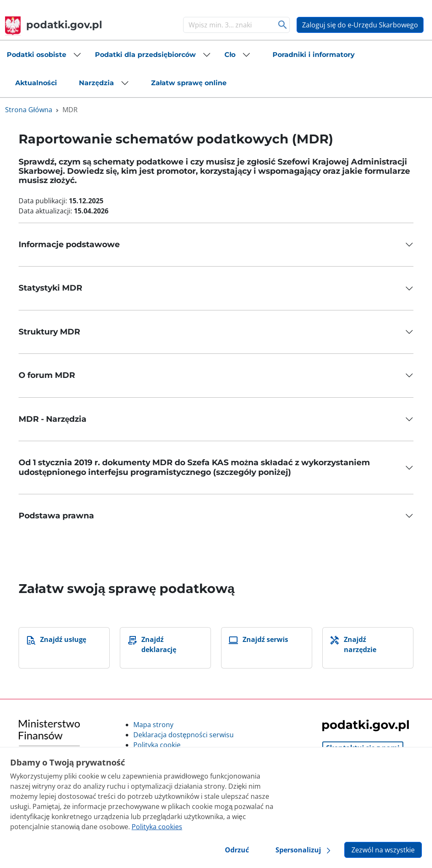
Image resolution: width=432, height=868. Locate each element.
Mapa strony (153, 725)
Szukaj (282, 25)
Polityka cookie (157, 745)
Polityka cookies (157, 827)
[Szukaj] (228, 25)
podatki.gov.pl (54, 25)
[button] (44, 55)
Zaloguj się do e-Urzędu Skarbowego (360, 25)
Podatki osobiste (36, 55)
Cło (230, 55)
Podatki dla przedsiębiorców (145, 55)
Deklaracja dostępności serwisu (184, 735)
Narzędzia (96, 83)
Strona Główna (29, 110)
